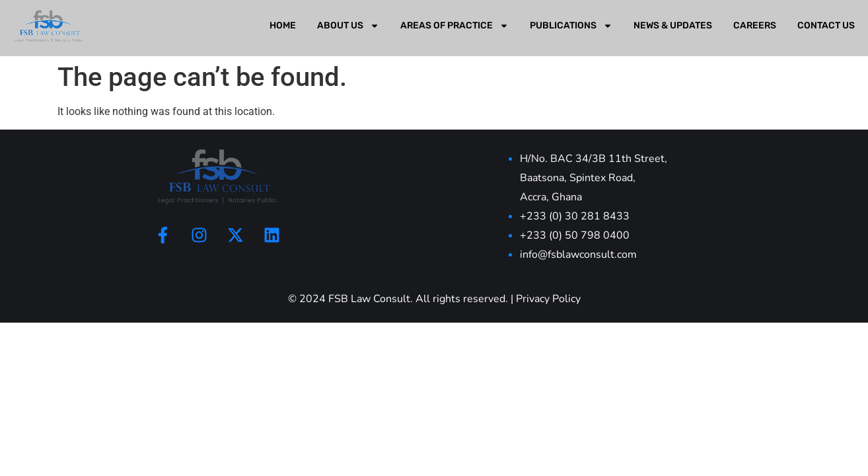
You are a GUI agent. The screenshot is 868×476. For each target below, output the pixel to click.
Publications (571, 26)
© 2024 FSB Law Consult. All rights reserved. (398, 299)
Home (283, 25)
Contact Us (826, 25)
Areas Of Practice (454, 26)
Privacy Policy (548, 299)
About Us (348, 26)
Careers (755, 25)
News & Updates (673, 25)
